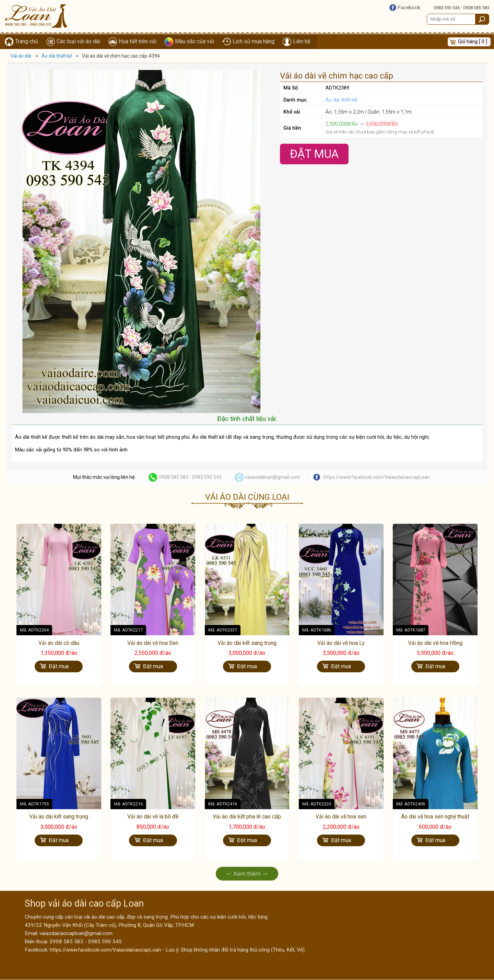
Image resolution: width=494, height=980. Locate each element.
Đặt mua (59, 667)
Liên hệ (302, 42)
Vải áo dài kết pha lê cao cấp (247, 817)
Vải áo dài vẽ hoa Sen (153, 643)
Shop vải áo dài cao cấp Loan (84, 904)
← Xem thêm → (247, 874)
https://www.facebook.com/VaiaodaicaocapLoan (377, 477)
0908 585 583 (476, 8)
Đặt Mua (314, 154)
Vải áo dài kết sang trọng (247, 643)
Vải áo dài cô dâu (59, 643)
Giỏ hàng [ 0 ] (473, 42)
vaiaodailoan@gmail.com (273, 477)
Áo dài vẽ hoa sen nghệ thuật (435, 817)
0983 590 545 (447, 8)
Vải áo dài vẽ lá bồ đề (153, 817)
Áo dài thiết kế (342, 100)
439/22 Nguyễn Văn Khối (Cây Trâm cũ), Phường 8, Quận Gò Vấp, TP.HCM (109, 925)
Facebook (409, 8)
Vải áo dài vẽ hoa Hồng (435, 643)
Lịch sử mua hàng (254, 42)
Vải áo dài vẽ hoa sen (341, 817)
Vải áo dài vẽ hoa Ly (341, 643)
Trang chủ (27, 42)
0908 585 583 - (175, 477)
